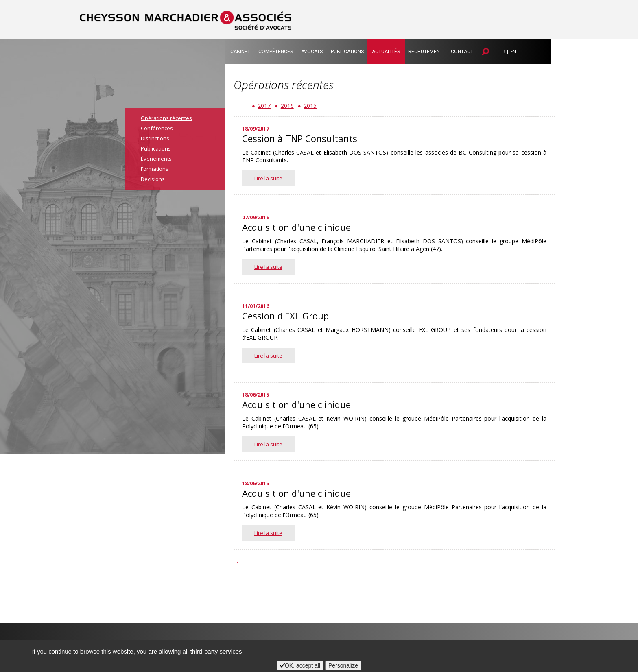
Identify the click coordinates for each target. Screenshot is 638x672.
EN (513, 52)
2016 (287, 106)
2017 (264, 106)
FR (502, 52)
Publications (347, 52)
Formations (155, 169)
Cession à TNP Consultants (300, 138)
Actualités (386, 52)
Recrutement (425, 52)
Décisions (153, 179)
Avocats (312, 52)
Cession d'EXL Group (285, 316)
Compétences (276, 52)
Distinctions (155, 138)
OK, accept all (300, 665)
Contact (462, 52)
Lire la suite (268, 178)
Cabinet (240, 52)
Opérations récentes (166, 118)
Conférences (157, 128)
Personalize (343, 665)
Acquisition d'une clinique (296, 227)
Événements (156, 159)
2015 (310, 106)
